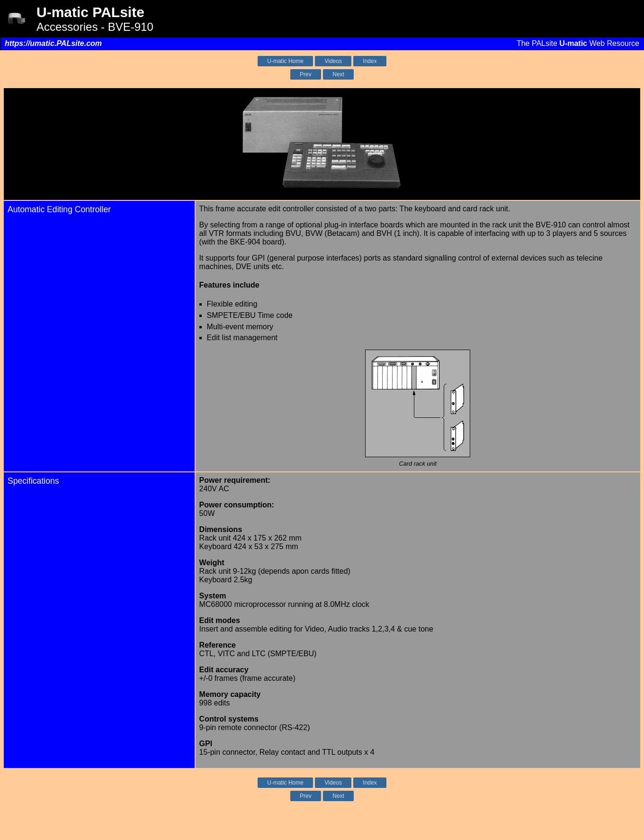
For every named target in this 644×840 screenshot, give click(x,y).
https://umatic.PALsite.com (53, 43)
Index (370, 61)
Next (338, 74)
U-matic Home (285, 61)
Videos (333, 61)
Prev (306, 74)
